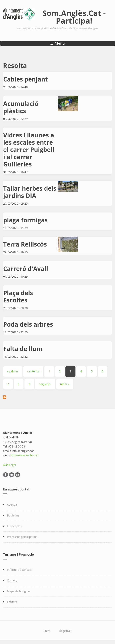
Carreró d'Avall (26, 269)
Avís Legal (9, 465)
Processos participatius (22, 537)
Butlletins (13, 515)
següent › (45, 384)
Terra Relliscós (25, 244)
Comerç (12, 580)
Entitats (12, 602)
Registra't (65, 631)
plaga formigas (25, 220)
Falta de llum (23, 349)
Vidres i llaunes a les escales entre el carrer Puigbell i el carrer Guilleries (29, 150)
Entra (47, 631)
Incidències (14, 526)
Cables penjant (25, 79)
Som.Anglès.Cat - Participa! (74, 17)
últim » (65, 384)
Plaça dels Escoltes (18, 296)
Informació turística (20, 570)
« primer (13, 371)
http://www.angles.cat (24, 455)
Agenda (12, 504)
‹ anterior (33, 371)
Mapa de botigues (19, 591)
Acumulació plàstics (21, 107)
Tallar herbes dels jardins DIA (30, 192)
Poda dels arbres (28, 324)
